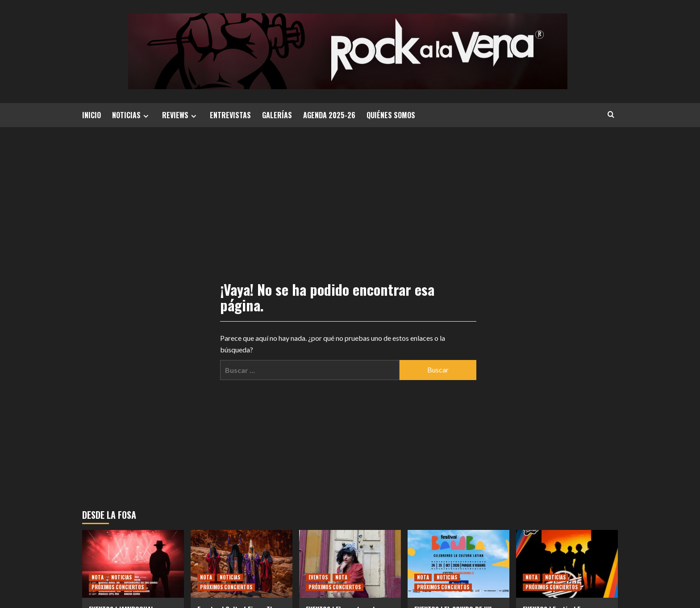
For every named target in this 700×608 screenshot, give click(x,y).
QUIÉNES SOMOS (391, 115)
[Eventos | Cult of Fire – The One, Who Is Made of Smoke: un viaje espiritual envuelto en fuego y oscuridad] (242, 564)
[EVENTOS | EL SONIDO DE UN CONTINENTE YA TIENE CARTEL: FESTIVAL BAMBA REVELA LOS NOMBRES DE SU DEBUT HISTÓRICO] (458, 564)
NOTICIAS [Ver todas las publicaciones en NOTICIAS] (121, 577)
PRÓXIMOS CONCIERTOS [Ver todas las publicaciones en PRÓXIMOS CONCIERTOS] (118, 587)
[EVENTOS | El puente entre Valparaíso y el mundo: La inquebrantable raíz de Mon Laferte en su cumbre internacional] (350, 564)
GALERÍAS (277, 115)
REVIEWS (180, 115)
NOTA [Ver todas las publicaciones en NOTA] (98, 577)
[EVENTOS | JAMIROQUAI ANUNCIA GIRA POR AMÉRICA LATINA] (133, 564)
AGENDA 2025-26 (329, 115)
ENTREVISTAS (230, 115)
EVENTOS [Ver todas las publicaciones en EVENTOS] (318, 577)
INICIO (92, 115)
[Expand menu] (146, 116)
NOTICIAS (131, 115)
